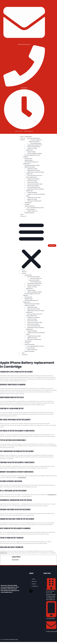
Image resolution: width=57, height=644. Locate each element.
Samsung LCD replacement (34, 201)
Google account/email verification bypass (35, 195)
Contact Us (23, 216)
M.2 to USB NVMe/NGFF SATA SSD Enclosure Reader (35, 209)
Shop (22, 214)
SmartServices (22, 477)
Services (23, 140)
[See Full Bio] (19, 560)
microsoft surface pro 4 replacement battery (35, 141)
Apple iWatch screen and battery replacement (35, 173)
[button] (31, 246)
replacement (4, 553)
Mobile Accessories (29, 213)
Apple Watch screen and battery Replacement (35, 190)
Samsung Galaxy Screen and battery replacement (34, 176)
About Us (23, 138)
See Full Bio (15, 560)
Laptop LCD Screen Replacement (31, 149)
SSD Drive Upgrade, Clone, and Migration (32, 156)
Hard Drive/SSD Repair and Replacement (31, 163)
